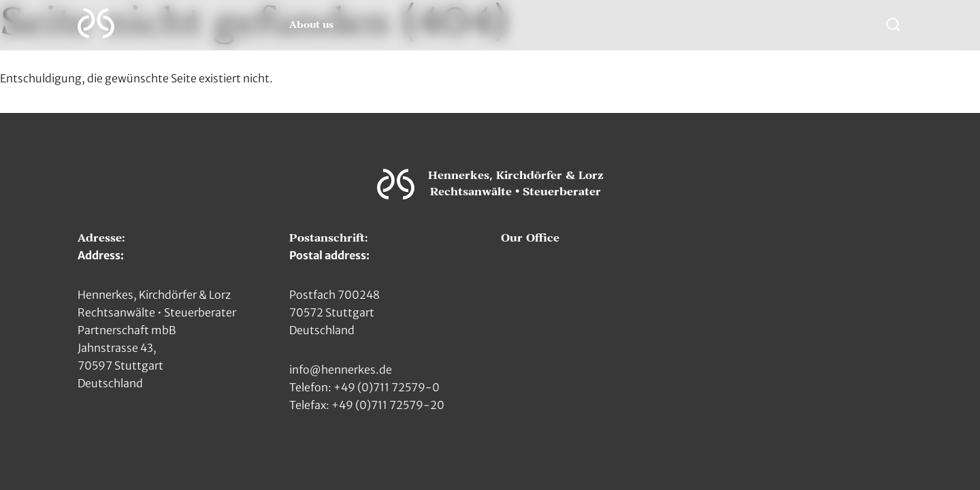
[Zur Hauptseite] (96, 23)
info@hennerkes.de (341, 370)
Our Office (530, 238)
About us (311, 25)
